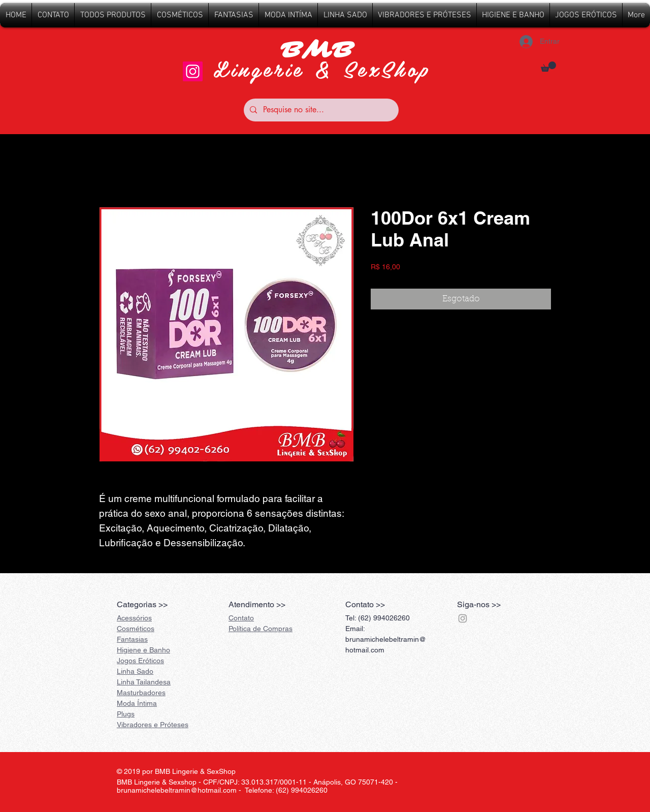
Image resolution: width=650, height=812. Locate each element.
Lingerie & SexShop (322, 68)
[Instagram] (193, 71)
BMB (322, 50)
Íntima (137, 703)
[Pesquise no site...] (320, 110)
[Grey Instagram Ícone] (463, 618)
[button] (548, 67)
